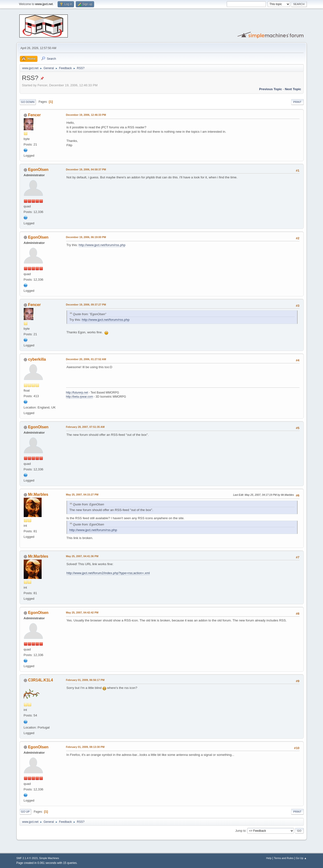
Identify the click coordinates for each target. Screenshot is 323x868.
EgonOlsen (38, 170)
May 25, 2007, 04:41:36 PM (82, 556)
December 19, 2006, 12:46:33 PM (86, 115)
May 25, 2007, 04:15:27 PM (82, 495)
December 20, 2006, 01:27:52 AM (86, 359)
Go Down (28, 102)
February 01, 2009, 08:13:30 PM (85, 747)
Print (297, 102)
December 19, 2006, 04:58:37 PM (86, 169)
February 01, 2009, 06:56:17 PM (85, 680)
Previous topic (271, 89)
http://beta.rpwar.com (80, 397)
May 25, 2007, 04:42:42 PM (82, 613)
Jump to (241, 831)
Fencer (34, 115)
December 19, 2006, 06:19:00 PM (86, 237)
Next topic (293, 89)
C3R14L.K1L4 (41, 680)
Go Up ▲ (301, 858)
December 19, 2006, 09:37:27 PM (86, 305)
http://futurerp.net (77, 393)
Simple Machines (49, 858)
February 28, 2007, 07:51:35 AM (85, 427)
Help (269, 858)
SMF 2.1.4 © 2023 (27, 858)
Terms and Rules (284, 858)
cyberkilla (37, 359)
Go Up (25, 812)
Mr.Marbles (38, 494)
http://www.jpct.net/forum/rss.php (102, 245)
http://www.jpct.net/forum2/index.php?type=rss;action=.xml (108, 573)
